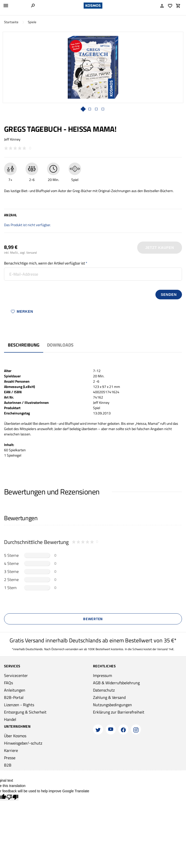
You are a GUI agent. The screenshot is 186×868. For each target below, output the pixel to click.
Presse (10, 758)
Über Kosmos (15, 736)
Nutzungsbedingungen (112, 705)
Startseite (11, 22)
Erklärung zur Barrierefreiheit (119, 712)
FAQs (8, 683)
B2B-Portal (14, 697)
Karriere (11, 750)
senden (169, 295)
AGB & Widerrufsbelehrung (116, 683)
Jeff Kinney (12, 139)
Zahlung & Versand (109, 697)
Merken (22, 311)
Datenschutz (104, 690)
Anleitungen (15, 690)
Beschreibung (24, 345)
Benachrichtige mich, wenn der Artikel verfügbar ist (44, 263)
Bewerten (93, 619)
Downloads (60, 345)
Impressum (102, 675)
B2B (8, 765)
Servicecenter (16, 675)
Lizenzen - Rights (19, 705)
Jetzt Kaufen (160, 248)
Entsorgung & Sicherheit (25, 712)
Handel (10, 719)
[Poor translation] (12, 797)
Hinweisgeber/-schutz (23, 743)
